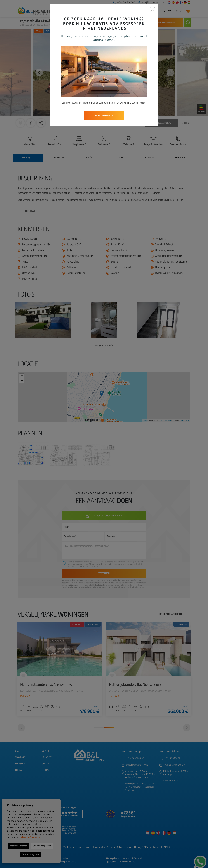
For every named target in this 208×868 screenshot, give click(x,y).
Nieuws (167, 11)
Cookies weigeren (30, 854)
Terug (186, 123)
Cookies (88, 847)
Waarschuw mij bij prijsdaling (132, 23)
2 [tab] (109, 728)
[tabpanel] (60, 669)
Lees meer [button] (30, 211)
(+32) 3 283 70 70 (172, 758)
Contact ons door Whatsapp (104, 516)
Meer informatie (30, 837)
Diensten (142, 11)
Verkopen (128, 11)
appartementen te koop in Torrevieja (121, 862)
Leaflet (145, 420)
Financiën (180, 158)
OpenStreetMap (165, 420)
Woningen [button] (114, 11)
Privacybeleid (94, 564)
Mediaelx (154, 847)
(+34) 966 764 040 (124, 2)
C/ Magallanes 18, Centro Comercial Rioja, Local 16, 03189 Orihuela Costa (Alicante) (140, 774)
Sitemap (111, 847)
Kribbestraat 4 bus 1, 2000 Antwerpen (176, 773)
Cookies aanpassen (42, 846)
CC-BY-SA (185, 420)
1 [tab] (99, 728)
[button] (41, 123)
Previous (38, 72)
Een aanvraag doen (166, 23)
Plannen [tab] (150, 158)
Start (91, 11)
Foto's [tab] (89, 158)
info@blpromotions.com (151, 2)
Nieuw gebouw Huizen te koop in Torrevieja (124, 858)
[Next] (187, 728)
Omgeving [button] (155, 11)
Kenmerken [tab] (58, 158)
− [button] (22, 381)
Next (170, 72)
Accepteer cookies (18, 846)
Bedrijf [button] (101, 11)
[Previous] (21, 728)
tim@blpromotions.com (174, 765)
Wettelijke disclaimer (73, 847)
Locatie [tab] (119, 158)
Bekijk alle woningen (171, 614)
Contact (179, 11)
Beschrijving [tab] (28, 158)
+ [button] (22, 376)
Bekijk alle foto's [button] (104, 346)
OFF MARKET (166, 847)
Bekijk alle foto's (162, 123)
